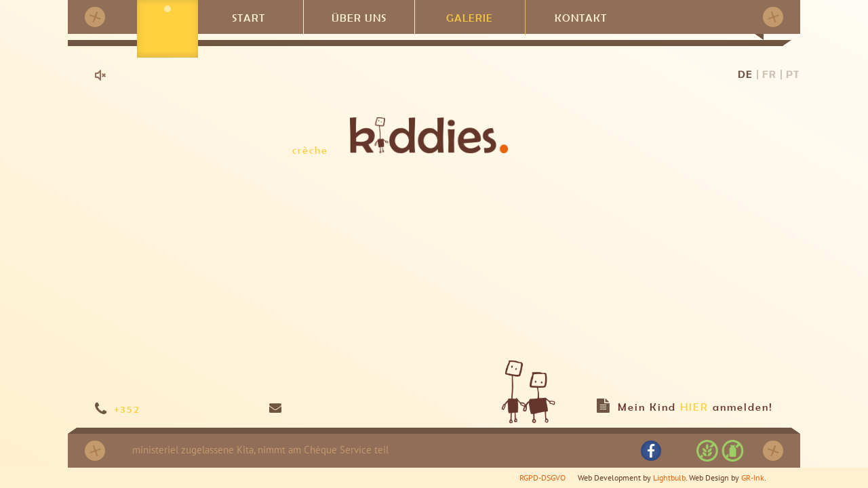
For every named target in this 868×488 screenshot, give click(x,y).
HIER (694, 407)
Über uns (359, 17)
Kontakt (581, 17)
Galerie (470, 17)
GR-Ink (753, 477)
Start (249, 17)
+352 (127, 409)
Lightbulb (669, 477)
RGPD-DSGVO (542, 477)
